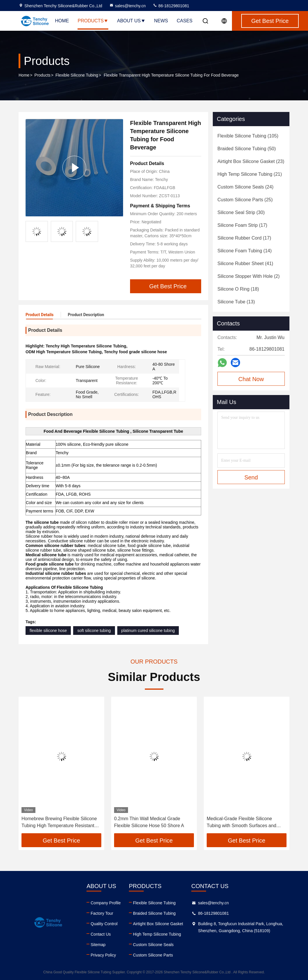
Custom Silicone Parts (153, 955)
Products (93, 21)
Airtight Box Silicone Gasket (158, 924)
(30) (241, 212)
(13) (236, 302)
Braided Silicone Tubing (154, 913)
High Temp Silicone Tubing (157, 934)
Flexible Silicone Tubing (77, 75)
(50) (247, 149)
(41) (245, 263)
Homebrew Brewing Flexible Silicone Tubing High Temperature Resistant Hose (59, 823)
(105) (248, 136)
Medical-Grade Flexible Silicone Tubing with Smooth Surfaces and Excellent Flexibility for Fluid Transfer (245, 823)
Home (62, 21)
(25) (245, 200)
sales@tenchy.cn (127, 6)
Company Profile (106, 903)
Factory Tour (102, 913)
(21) (250, 174)
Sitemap (98, 945)
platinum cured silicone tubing (148, 631)
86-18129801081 (171, 6)
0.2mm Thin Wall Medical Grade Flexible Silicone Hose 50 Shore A (149, 822)
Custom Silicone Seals (153, 945)
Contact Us (101, 934)
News (161, 21)
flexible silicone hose (48, 631)
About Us (131, 21)
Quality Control (104, 924)
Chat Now (251, 379)
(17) (242, 225)
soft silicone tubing (94, 631)
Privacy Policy (103, 955)
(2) (248, 276)
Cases (185, 21)
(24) (245, 187)
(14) (245, 251)
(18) (238, 289)
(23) (251, 161)
